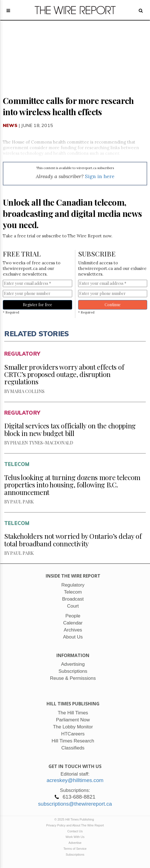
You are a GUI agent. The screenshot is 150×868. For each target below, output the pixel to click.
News (10, 125)
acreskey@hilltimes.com (75, 780)
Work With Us (75, 837)
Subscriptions (75, 855)
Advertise (75, 843)
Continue (113, 305)
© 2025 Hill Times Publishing (75, 819)
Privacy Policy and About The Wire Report (75, 825)
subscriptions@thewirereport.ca (75, 804)
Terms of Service (75, 849)
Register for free (37, 305)
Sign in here (100, 176)
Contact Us (75, 831)
